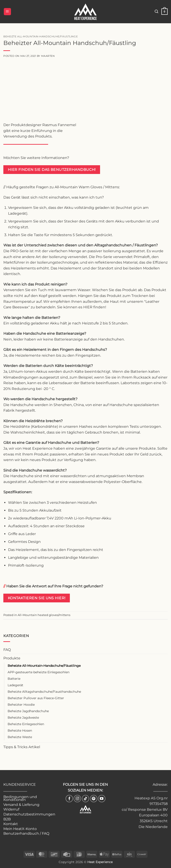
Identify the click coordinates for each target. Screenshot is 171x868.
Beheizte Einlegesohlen (26, 724)
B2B (7, 819)
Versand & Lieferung (21, 805)
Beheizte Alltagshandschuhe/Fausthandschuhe (44, 692)
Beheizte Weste (20, 737)
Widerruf (11, 809)
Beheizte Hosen (20, 730)
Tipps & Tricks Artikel (22, 747)
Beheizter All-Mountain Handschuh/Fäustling (70, 43)
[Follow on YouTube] (102, 799)
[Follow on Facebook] (69, 799)
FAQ (7, 650)
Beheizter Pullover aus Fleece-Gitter (36, 698)
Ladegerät (15, 685)
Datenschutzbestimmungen (29, 814)
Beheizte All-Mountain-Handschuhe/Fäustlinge (44, 666)
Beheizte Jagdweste (23, 718)
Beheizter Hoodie (21, 705)
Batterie (14, 679)
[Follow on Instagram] (77, 799)
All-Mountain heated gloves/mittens (44, 615)
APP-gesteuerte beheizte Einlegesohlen (38, 672)
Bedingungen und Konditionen (20, 798)
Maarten (48, 56)
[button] (7, 12)
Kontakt (11, 824)
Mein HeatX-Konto (20, 829)
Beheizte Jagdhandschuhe (28, 711)
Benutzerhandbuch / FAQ (26, 833)
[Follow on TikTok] (86, 799)
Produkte (12, 658)
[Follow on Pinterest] (94, 799)
